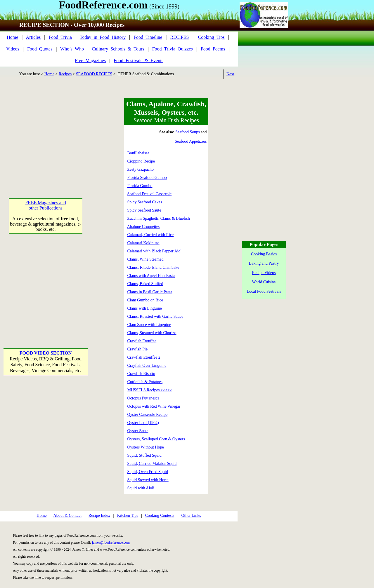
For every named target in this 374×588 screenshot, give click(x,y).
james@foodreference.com (111, 542)
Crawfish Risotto (141, 374)
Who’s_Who (72, 49)
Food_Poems (213, 49)
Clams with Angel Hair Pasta (151, 276)
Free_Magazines (90, 61)
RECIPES (179, 37)
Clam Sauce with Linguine (149, 325)
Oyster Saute (138, 431)
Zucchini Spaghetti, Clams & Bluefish (159, 218)
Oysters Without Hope (146, 447)
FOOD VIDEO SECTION (46, 353)
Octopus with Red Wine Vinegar (154, 406)
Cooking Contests (160, 515)
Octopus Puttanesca (143, 398)
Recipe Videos (264, 273)
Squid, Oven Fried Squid (148, 472)
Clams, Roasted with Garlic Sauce (155, 316)
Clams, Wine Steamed (146, 259)
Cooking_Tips (211, 37)
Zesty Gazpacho (141, 169)
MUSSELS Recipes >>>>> (150, 390)
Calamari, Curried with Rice (151, 235)
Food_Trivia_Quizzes (173, 49)
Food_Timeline (148, 37)
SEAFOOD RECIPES (94, 74)
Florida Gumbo (140, 186)
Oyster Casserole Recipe (148, 415)
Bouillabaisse (138, 153)
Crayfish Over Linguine (147, 365)
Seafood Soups (188, 132)
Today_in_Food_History (103, 37)
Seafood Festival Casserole (150, 194)
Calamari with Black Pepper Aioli (155, 251)
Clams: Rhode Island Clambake (153, 267)
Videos (13, 49)
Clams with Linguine (145, 308)
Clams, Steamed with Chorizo (152, 333)
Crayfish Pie (138, 349)
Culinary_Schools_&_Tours (118, 49)
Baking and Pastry (264, 263)
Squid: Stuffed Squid (144, 455)
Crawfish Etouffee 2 (144, 357)
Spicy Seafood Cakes (145, 202)
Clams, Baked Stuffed (145, 284)
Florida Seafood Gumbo (147, 178)
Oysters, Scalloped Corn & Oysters (156, 439)
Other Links (191, 515)
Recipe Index (99, 515)
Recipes (65, 74)
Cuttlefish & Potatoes (145, 382)
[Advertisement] (46, 135)
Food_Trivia (60, 37)
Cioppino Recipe (141, 161)
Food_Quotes (40, 49)
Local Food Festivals (264, 291)
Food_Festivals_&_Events (138, 61)
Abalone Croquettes (143, 227)
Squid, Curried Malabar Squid (152, 464)
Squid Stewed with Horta (148, 480)
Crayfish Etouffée (142, 341)
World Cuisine (264, 282)
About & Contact (67, 515)
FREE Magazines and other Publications (46, 205)
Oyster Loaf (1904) (143, 423)
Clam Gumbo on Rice (145, 300)
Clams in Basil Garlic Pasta (150, 292)
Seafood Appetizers (191, 141)
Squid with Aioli (141, 488)
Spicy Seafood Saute (144, 210)
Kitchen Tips (128, 515)
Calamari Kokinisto (143, 243)
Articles (33, 37)
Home (12, 37)
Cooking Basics (264, 254)
